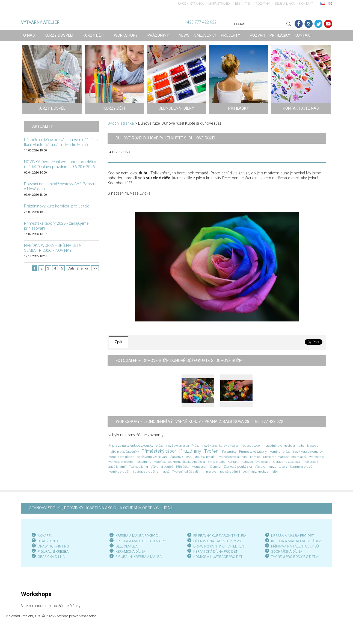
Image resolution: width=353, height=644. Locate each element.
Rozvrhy (263, 4)
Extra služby (216, 462)
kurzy (272, 467)
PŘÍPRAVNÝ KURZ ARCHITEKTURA (220, 536)
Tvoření (212, 451)
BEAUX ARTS (48, 541)
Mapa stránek (219, 4)
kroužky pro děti (205, 457)
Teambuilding (139, 467)
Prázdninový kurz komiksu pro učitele (57, 206)
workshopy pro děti (121, 462)
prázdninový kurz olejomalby (303, 452)
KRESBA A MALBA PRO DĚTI (293, 536)
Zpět (118, 342)
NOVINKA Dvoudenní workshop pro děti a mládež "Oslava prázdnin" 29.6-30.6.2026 (60, 164)
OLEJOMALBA (127, 546)
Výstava (260, 467)
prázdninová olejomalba (172, 446)
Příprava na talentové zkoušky (131, 445)
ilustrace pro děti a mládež (151, 472)
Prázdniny (190, 451)
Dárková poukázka (238, 466)
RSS (238, 4)
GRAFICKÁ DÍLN (50, 557)
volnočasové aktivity (233, 457)
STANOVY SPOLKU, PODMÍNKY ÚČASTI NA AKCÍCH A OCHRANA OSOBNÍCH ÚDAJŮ (102, 508)
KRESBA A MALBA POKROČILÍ (138, 536)
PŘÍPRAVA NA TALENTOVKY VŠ (217, 541)
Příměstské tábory (253, 451)
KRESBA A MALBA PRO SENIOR (140, 541)
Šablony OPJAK (181, 457)
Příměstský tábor (159, 451)
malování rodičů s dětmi (223, 472)
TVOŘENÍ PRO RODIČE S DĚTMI (295, 557)
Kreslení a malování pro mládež (285, 457)
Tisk (248, 4)
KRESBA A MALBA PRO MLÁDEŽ (296, 541)
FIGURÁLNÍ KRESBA (53, 551)
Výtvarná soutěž (162, 467)
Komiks (275, 452)
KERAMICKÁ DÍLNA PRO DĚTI (216, 551)
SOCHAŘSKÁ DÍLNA (287, 551)
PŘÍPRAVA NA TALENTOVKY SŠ (295, 546)
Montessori (199, 467)
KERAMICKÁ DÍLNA (130, 551)
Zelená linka (284, 4)
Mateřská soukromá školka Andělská (179, 462)
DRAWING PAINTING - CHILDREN (219, 546)
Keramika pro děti (302, 467)
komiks (255, 457)
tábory (283, 467)
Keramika (229, 451)
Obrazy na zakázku (286, 462)
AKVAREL (45, 536)
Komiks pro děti (119, 472)
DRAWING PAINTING (53, 546)
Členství (216, 467)
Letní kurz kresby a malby (260, 472)
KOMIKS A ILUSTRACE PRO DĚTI (218, 557)
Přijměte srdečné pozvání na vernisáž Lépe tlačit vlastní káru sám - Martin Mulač (61, 142)
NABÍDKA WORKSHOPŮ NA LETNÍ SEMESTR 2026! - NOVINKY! (53, 248)
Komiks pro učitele (121, 457)
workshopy (317, 457)
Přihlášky (183, 467)
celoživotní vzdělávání (152, 457)
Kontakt (306, 4)
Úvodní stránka (191, 4)
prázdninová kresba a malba (285, 446)
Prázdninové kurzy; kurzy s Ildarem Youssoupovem (227, 446)
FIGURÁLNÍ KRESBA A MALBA (139, 557)
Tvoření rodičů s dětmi (188, 472)
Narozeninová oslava (256, 462)
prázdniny (144, 462)
